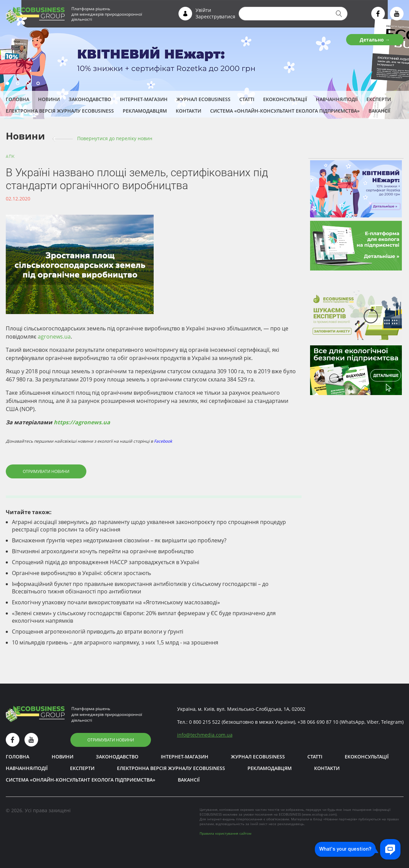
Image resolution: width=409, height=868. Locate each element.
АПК (10, 157)
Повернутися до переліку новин (115, 138)
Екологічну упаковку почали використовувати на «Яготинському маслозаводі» (116, 602)
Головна (18, 99)
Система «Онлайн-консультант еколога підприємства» (285, 111)
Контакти (189, 111)
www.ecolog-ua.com (319, 814)
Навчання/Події (337, 99)
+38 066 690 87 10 (318, 722)
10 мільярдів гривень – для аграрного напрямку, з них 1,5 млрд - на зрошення (115, 642)
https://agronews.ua (82, 422)
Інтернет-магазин (144, 99)
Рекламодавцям (145, 111)
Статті (247, 99)
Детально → (375, 40)
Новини (49, 99)
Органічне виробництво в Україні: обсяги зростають (81, 573)
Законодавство (90, 99)
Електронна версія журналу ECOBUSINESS (60, 111)
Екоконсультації (285, 99)
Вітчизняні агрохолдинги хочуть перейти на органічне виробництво (103, 551)
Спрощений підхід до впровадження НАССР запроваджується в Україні (106, 562)
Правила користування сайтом (225, 833)
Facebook (163, 441)
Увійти (203, 10)
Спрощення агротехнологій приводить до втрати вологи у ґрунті (98, 632)
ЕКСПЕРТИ (379, 99)
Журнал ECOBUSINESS (203, 99)
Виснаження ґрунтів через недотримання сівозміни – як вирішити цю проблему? (119, 540)
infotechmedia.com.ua (205, 735)
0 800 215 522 (205, 722)
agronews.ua (54, 337)
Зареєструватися (215, 17)
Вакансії (379, 111)
